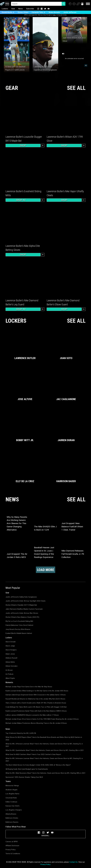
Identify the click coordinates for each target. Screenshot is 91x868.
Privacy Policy (11, 850)
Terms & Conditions (13, 854)
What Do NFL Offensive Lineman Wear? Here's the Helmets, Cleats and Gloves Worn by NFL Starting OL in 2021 (44, 745)
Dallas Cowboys (11, 802)
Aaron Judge (10, 646)
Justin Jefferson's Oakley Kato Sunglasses (21, 597)
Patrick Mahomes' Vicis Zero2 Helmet (19, 625)
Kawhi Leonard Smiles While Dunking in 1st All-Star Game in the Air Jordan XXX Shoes (37, 691)
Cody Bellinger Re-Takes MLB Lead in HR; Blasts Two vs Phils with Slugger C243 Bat (36, 707)
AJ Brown (9, 670)
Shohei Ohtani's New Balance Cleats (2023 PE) (22, 617)
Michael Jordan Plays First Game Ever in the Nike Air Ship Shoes (29, 687)
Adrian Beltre (10, 662)
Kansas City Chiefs (12, 806)
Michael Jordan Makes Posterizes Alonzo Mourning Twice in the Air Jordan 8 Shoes (36, 723)
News (20, 9)
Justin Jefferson (70, 12)
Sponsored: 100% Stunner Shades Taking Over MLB (24, 777)
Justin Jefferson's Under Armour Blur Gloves (22, 613)
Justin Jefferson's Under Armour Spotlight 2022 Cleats (25, 601)
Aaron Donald (10, 642)
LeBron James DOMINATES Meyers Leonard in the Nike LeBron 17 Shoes (32, 715)
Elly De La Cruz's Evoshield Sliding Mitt (19, 621)
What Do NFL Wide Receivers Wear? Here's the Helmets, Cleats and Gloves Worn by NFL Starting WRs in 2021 (45, 773)
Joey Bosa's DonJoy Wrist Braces (18, 629)
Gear (13, 9)
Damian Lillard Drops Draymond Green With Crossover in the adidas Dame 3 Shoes (36, 695)
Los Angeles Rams (12, 794)
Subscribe (30, 9)
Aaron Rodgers (11, 650)
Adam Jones (10, 654)
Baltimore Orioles (12, 818)
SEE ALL (76, 88)
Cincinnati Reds (11, 798)
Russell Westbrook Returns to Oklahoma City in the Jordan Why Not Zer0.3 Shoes (35, 699)
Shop (23, 146)
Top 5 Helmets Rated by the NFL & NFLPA (21, 733)
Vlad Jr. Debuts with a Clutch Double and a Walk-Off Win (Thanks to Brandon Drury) (36, 703)
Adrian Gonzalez (12, 666)
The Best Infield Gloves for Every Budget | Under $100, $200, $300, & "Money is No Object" (38, 765)
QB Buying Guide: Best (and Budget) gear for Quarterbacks (27, 769)
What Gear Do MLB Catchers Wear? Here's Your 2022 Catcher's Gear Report (33, 754)
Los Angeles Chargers (14, 810)
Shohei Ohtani (23, 12)
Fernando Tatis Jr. (38, 12)
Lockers (5, 9)
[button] (82, 4)
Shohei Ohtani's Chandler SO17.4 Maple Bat (21, 605)
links (54, 15)
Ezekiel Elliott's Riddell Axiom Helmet (19, 633)
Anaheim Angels (11, 790)
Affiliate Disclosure (12, 846)
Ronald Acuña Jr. (8, 12)
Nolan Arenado (54, 12)
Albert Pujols (10, 678)
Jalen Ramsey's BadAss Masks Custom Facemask (24, 609)
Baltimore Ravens (12, 822)
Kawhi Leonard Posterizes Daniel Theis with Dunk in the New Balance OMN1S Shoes (36, 711)
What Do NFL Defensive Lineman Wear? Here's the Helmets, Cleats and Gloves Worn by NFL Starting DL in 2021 (44, 760)
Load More (46, 570)
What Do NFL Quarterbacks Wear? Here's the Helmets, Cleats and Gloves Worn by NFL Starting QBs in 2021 (45, 750)
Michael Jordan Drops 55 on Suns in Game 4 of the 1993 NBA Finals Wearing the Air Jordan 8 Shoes (42, 719)
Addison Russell (11, 658)
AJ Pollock (9, 674)
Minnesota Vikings (12, 786)
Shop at (23, 200)
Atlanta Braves (11, 814)
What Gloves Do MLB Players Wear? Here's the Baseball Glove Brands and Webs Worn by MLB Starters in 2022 (44, 739)
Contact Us (73, 862)
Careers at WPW (12, 842)
